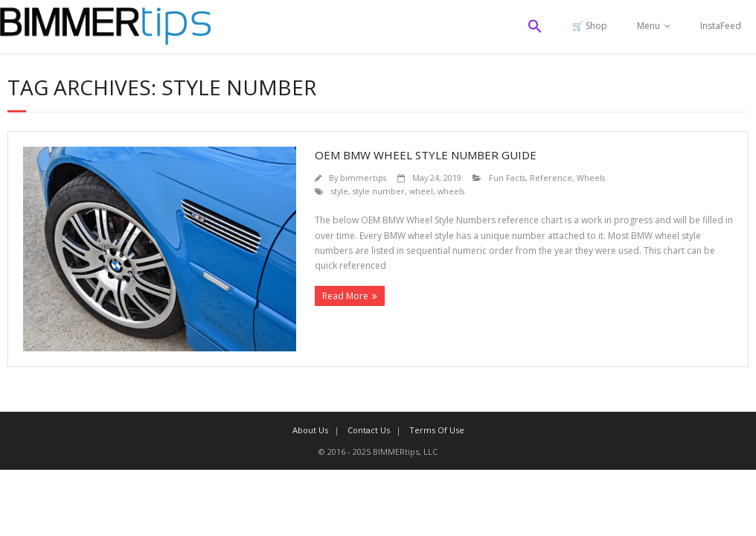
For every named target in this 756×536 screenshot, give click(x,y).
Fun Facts (507, 178)
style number (379, 191)
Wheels (591, 178)
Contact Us (369, 430)
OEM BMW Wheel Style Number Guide (426, 155)
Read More (345, 296)
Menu (648, 26)
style (340, 191)
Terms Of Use (437, 430)
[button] (535, 27)
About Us (310, 430)
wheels (451, 191)
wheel (421, 191)
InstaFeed (721, 26)
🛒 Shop (590, 26)
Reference (551, 178)
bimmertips (363, 178)
